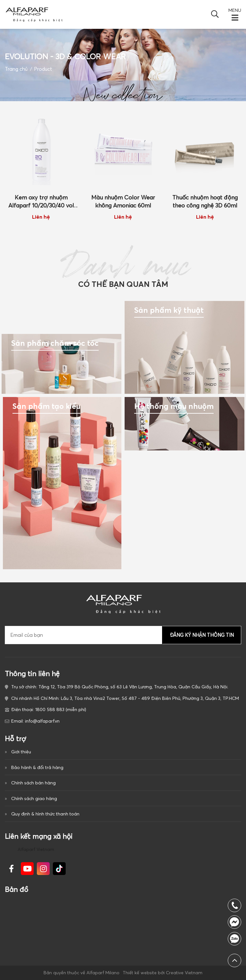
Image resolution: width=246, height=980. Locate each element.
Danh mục (123, 271)
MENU (235, 10)
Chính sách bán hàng (33, 783)
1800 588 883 (234, 939)
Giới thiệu (21, 752)
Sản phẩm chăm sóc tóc (55, 343)
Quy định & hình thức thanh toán (45, 814)
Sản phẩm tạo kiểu (46, 406)
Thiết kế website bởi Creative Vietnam (163, 973)
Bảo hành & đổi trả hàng (37, 767)
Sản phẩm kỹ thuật (169, 310)
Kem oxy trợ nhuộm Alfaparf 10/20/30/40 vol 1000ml (41, 202)
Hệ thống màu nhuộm (174, 406)
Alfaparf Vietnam (36, 849)
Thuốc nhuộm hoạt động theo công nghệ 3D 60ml (205, 201)
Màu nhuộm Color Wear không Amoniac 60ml (123, 201)
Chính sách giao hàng (34, 798)
